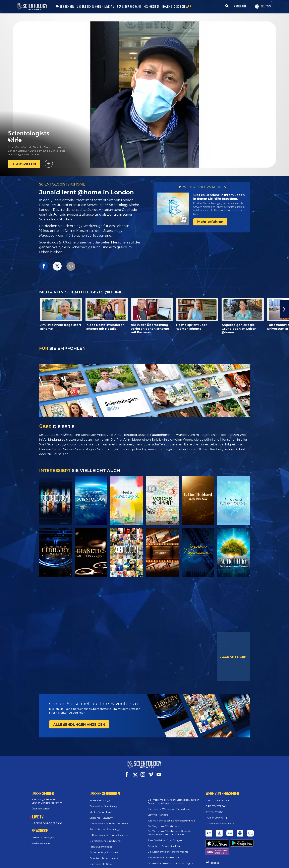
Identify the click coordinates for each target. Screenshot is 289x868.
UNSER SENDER (65, 7)
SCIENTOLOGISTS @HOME (62, 184)
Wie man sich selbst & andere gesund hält (171, 817)
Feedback (215, 844)
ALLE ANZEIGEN (233, 657)
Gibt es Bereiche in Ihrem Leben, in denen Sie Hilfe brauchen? (219, 197)
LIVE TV (38, 813)
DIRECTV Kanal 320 (217, 797)
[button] (284, 309)
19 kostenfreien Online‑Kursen (64, 231)
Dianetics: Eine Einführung (105, 837)
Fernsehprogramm (47, 820)
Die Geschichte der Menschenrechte (168, 848)
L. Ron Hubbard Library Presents (108, 831)
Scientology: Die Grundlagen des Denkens (113, 866)
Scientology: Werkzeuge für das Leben (169, 805)
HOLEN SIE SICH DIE (177, 7)
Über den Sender (41, 805)
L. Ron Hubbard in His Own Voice (109, 820)
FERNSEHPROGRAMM (129, 7)
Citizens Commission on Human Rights (170, 860)
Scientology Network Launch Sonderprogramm (47, 797)
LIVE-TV (109, 7)
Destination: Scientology (104, 803)
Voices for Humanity (101, 814)
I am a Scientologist (101, 843)
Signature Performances (104, 854)
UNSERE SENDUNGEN (89, 7)
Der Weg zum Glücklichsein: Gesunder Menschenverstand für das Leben (170, 829)
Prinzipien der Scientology (105, 826)
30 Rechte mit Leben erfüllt (163, 854)
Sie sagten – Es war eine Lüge (164, 842)
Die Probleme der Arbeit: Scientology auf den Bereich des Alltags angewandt (173, 798)
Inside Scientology (100, 797)
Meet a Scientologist (101, 808)
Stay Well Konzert (158, 811)
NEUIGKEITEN (152, 7)
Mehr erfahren (210, 222)
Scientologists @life (101, 860)
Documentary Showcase (104, 849)
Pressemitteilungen (43, 834)
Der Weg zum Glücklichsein (164, 823)
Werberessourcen (41, 840)
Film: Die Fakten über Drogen (165, 837)
